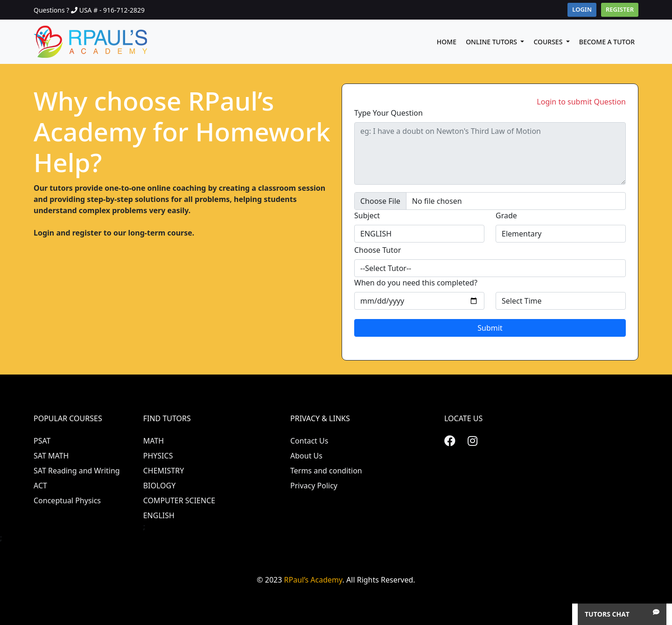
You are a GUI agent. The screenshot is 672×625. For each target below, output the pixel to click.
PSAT (42, 441)
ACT (40, 486)
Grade (506, 215)
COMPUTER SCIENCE (179, 500)
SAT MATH (51, 456)
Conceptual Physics (67, 500)
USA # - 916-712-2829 (112, 10)
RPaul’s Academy (313, 580)
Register (620, 9)
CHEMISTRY (164, 471)
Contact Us (309, 441)
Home (447, 42)
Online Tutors (492, 42)
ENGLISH (159, 515)
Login (582, 9)
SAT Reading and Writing (77, 471)
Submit (490, 328)
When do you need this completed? (416, 283)
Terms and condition (326, 471)
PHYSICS (158, 456)
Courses (549, 42)
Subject (367, 215)
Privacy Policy (314, 486)
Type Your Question (388, 113)
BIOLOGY (160, 486)
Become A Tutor (607, 42)
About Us (306, 456)
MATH (154, 441)
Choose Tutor (378, 250)
